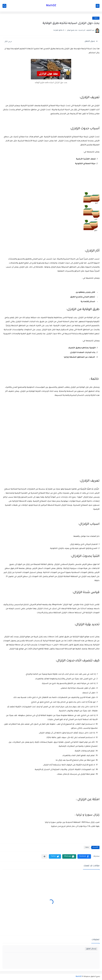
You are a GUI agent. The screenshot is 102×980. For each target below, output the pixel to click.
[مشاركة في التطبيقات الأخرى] (44, 856)
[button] (84, 856)
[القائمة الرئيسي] (98, 6)
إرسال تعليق (91, 949)
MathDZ (51, 6)
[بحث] (4, 6)
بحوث (96, 18)
